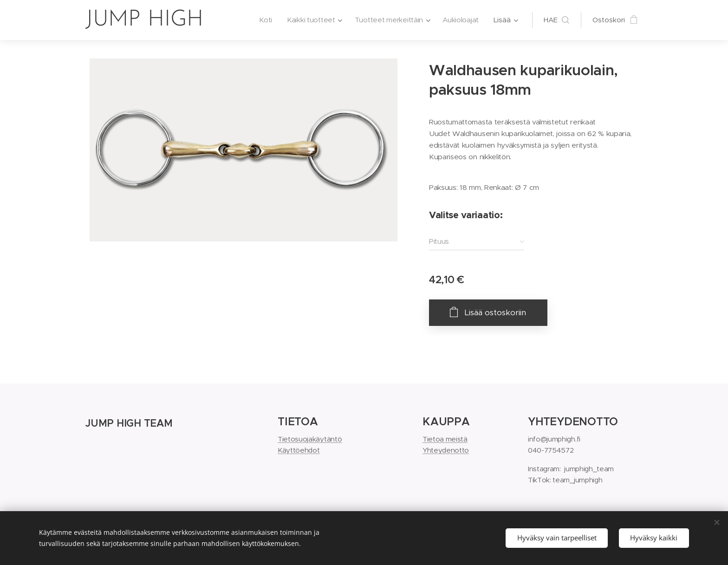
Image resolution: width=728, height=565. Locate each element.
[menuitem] (262, 20)
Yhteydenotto (446, 450)
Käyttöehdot (299, 450)
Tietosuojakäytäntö (310, 439)
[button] (556, 20)
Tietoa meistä (445, 439)
